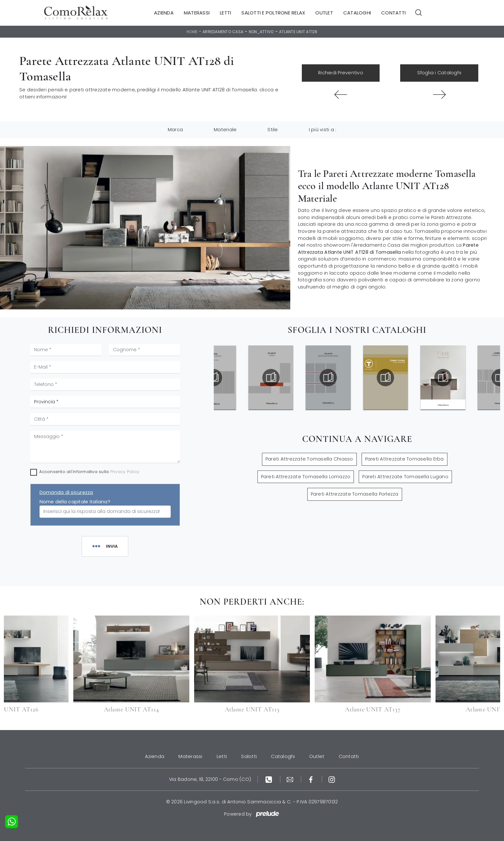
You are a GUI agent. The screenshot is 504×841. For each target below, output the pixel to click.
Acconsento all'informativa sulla (89, 472)
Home (192, 32)
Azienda (164, 13)
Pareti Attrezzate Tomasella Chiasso (309, 459)
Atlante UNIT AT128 (298, 32)
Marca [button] (175, 130)
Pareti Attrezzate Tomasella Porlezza (355, 494)
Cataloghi (357, 13)
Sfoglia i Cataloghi (439, 73)
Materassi (197, 13)
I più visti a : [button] (323, 130)
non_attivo (261, 32)
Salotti (249, 756)
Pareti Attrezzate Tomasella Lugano (405, 477)
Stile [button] (273, 130)
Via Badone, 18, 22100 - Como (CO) (210, 779)
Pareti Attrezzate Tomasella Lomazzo (306, 477)
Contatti (393, 13)
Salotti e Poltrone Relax (273, 13)
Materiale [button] (225, 130)
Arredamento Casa (223, 32)
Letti (225, 13)
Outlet (324, 13)
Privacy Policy (125, 472)
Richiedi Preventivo (341, 73)
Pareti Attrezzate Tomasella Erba (405, 459)
